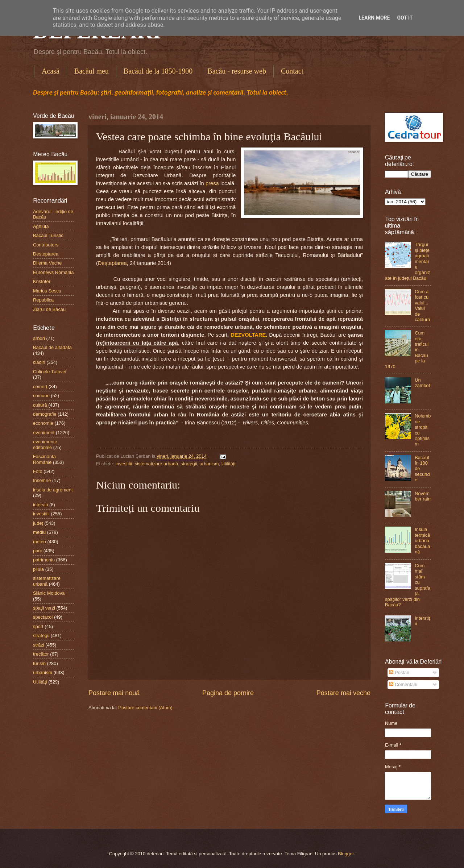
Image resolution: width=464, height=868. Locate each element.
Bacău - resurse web (237, 71)
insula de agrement (53, 490)
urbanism (209, 464)
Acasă (51, 71)
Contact (292, 71)
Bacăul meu (92, 71)
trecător (41, 654)
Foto (38, 471)
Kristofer (42, 281)
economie (43, 423)
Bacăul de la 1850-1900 (158, 71)
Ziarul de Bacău (49, 309)
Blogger (346, 854)
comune (41, 396)
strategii (189, 464)
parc (38, 551)
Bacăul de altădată (52, 347)
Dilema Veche (47, 263)
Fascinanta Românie (44, 459)
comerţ (40, 387)
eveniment (44, 433)
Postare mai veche (343, 693)
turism (39, 663)
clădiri (39, 362)
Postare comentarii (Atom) (145, 708)
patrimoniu (44, 560)
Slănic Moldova (49, 593)
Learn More (374, 18)
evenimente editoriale (45, 444)
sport (38, 626)
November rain (423, 496)
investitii (124, 464)
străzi (39, 645)
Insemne (42, 480)
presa (212, 183)
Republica (43, 300)
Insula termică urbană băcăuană (422, 541)
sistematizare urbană (157, 464)
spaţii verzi (44, 608)
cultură (40, 405)
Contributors (46, 245)
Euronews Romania (53, 272)
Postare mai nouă (114, 693)
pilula (38, 569)
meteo (40, 542)
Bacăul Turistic (48, 235)
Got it (405, 18)
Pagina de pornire (228, 693)
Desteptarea (46, 254)
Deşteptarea (112, 263)
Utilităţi (229, 464)
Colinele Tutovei (50, 372)
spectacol (43, 617)
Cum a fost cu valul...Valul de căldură (422, 306)
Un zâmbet (422, 383)
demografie (45, 414)
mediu (39, 532)
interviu (41, 505)
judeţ (38, 523)
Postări (399, 672)
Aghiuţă (41, 226)
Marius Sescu (47, 291)
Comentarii (403, 684)
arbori (39, 338)
